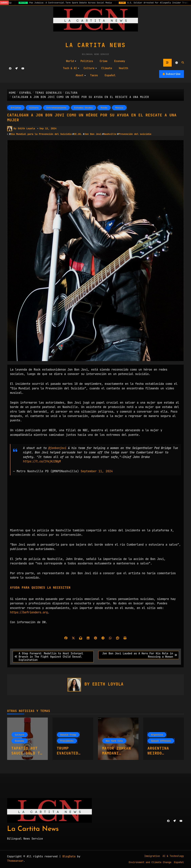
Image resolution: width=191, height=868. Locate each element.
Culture (90, 68)
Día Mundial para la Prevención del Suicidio (41, 134)
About (81, 75)
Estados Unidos (83, 108)
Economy (120, 61)
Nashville (110, 134)
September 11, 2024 (97, 471)
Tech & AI (71, 68)
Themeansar (15, 861)
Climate (107, 68)
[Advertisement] (96, 504)
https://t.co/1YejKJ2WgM (42, 461)
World (71, 61)
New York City (114, 741)
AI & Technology (173, 856)
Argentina (157, 735)
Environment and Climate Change (150, 862)
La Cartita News (95, 45)
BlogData (69, 856)
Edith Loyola (108, 684)
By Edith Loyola (21, 129)
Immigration (152, 856)
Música (119, 108)
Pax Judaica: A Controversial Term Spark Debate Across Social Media (74, 3)
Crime (104, 61)
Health (123, 68)
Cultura (34, 108)
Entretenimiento (56, 108)
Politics (87, 61)
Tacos (94, 75)
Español (110, 75)
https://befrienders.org (29, 612)
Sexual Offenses (161, 741)
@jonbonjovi (58, 448)
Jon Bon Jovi (93, 134)
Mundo (104, 108)
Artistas (16, 108)
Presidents (67, 741)
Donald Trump (68, 735)
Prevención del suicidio (135, 134)
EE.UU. (78, 134)
